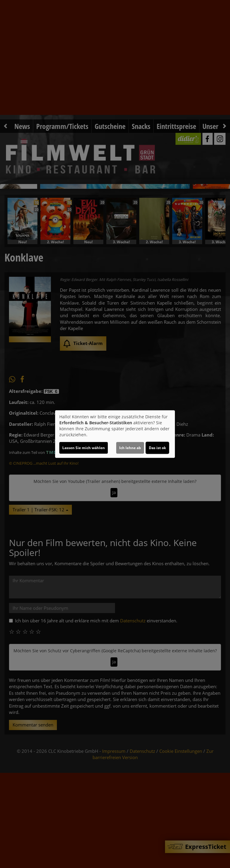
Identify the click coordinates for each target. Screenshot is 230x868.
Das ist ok (157, 448)
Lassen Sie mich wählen (84, 448)
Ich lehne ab (130, 448)
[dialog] (115, 434)
